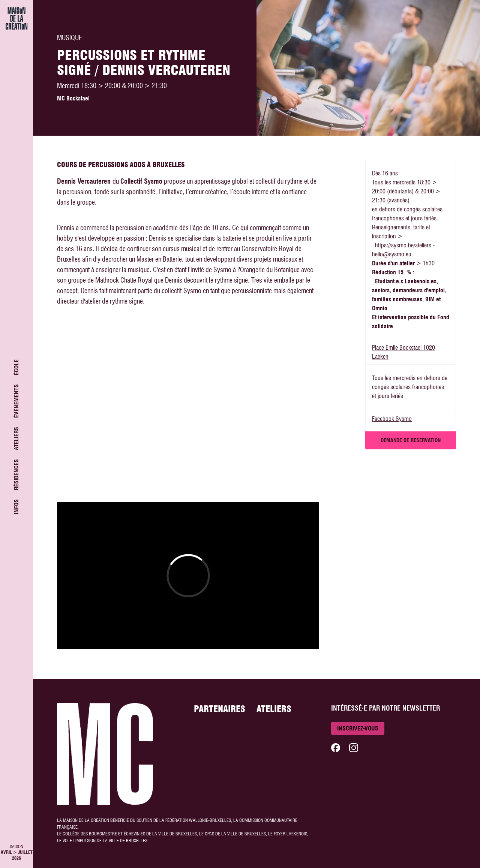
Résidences (16, 475)
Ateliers (16, 438)
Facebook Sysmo (392, 419)
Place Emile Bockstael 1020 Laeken (403, 352)
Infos (16, 507)
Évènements (16, 401)
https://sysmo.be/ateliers (403, 245)
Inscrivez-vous (358, 728)
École (16, 367)
